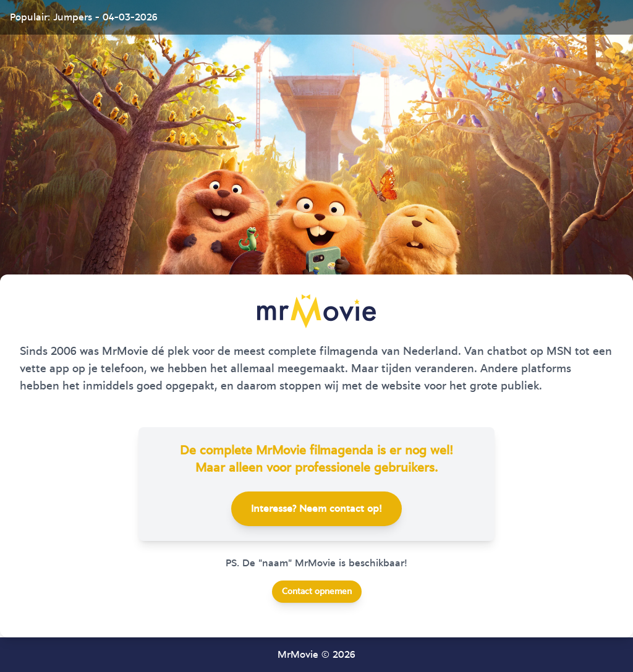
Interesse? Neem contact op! (316, 509)
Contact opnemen (317, 592)
